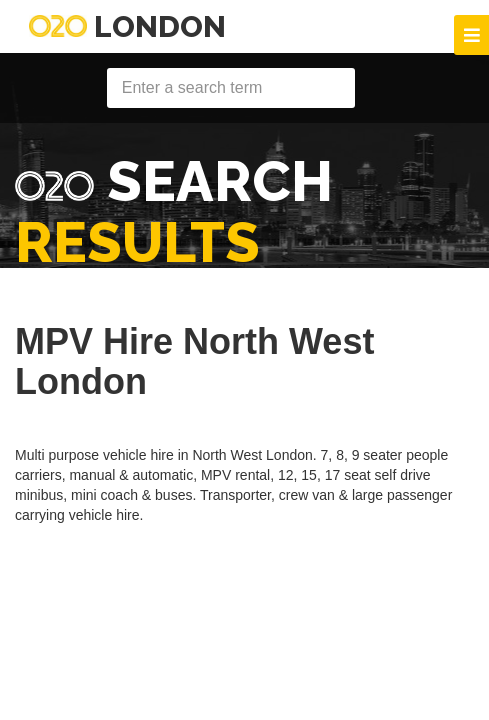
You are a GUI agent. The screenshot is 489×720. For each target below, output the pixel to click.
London (127, 26)
